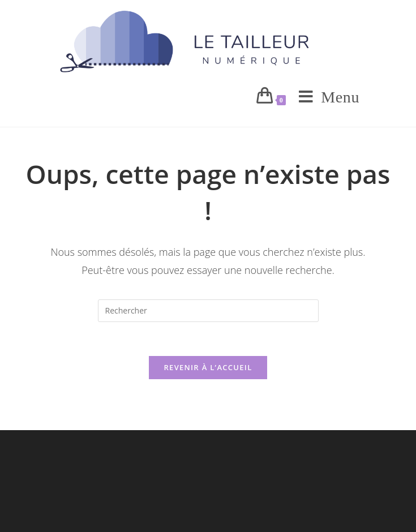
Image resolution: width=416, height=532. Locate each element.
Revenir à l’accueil (208, 367)
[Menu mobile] (325, 97)
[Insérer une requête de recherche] (208, 311)
